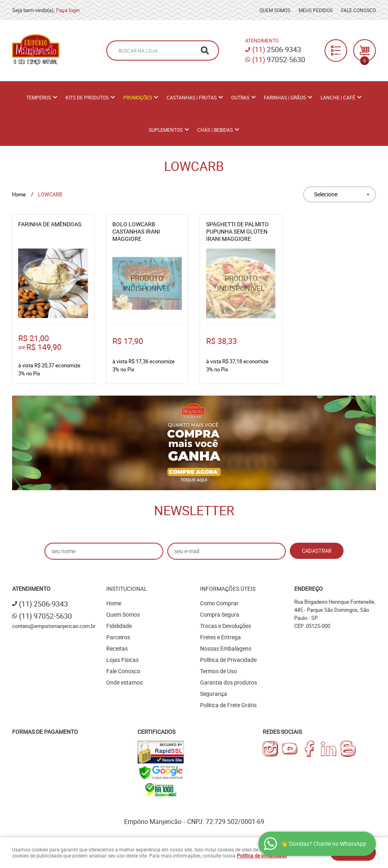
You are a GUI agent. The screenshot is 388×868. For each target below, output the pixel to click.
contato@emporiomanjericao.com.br (54, 626)
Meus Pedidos (316, 10)
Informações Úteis (228, 589)
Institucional (127, 589)
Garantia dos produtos (229, 682)
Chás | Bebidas (215, 130)
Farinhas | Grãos (285, 97)
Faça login (68, 10)
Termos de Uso (218, 671)
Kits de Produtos (87, 97)
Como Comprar (219, 603)
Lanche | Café (338, 97)
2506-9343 (277, 49)
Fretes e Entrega (220, 637)
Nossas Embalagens (226, 648)
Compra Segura (220, 614)
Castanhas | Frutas (192, 97)
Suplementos (166, 130)
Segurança (214, 694)
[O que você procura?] (205, 51)
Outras (240, 97)
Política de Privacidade (228, 660)
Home (114, 603)
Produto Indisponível (147, 283)
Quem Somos (275, 10)
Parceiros (118, 637)
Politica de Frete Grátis (228, 705)
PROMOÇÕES (138, 97)
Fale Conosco (358, 10)
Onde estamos (124, 682)
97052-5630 (279, 59)
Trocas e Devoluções (226, 626)
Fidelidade (119, 626)
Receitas (117, 648)
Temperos (39, 97)
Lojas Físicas (122, 660)
